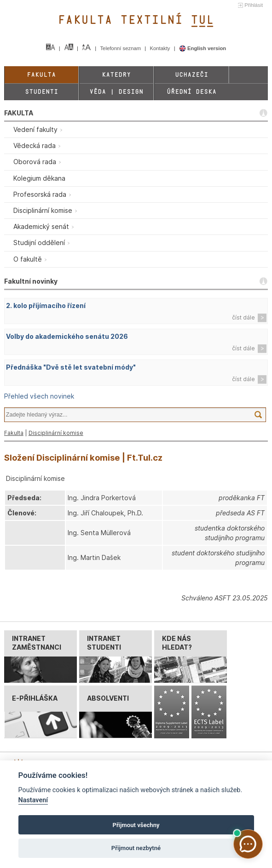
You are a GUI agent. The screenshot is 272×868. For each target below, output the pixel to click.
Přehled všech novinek (39, 396)
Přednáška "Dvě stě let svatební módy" (71, 367)
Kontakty (160, 48)
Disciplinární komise (56, 433)
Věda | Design (116, 92)
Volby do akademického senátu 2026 (67, 336)
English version (203, 48)
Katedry (116, 75)
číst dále (243, 317)
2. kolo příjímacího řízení (46, 306)
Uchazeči (191, 75)
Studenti (41, 92)
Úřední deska (191, 92)
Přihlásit (254, 5)
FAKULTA (19, 113)
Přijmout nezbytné (136, 848)
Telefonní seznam (121, 48)
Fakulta (41, 75)
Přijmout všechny (136, 825)
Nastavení (33, 800)
